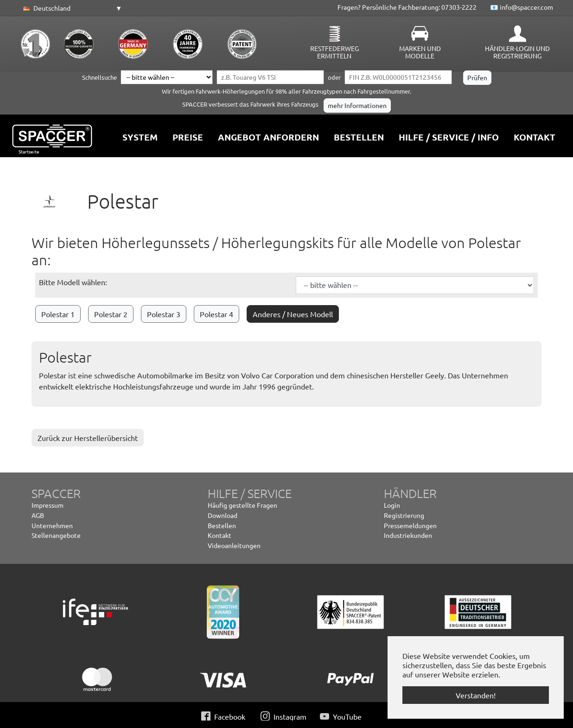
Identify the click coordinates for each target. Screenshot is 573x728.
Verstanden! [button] (476, 695)
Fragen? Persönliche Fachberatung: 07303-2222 (407, 7)
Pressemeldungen (410, 525)
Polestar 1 (58, 314)
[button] (71, 8)
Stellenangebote (56, 535)
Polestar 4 (216, 314)
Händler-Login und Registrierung (517, 52)
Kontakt (220, 535)
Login (392, 505)
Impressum (48, 505)
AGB (38, 515)
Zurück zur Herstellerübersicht (88, 438)
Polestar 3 (164, 314)
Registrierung (404, 515)
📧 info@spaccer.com (522, 7)
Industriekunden (408, 535)
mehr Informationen (357, 105)
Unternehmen (52, 525)
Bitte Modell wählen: (73, 282)
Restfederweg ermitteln (334, 52)
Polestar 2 (111, 314)
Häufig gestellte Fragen (242, 505)
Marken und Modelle (420, 52)
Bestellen (222, 525)
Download (223, 515)
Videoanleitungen (234, 545)
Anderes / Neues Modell (293, 314)
